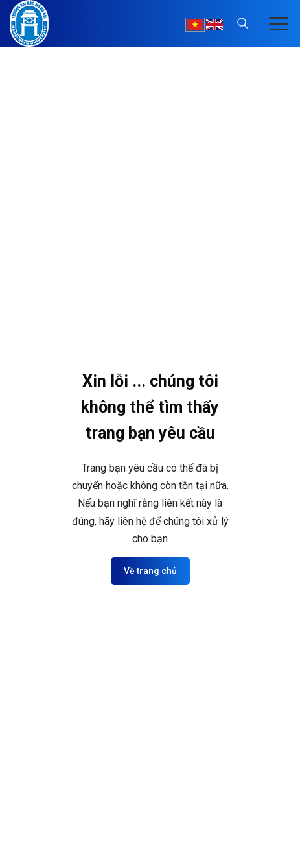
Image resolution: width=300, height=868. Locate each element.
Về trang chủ (150, 571)
